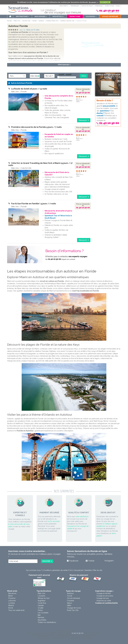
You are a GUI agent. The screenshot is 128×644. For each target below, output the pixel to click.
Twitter (91, 561)
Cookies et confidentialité (106, 603)
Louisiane (41, 596)
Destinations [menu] (23, 17)
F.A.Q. (71, 570)
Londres (12, 603)
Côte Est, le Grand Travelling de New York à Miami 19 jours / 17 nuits (40, 164)
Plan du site (98, 570)
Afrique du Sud (44, 598)
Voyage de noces (74, 608)
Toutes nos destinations (47, 622)
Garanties (88, 570)
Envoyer (46, 561)
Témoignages (75, 6)
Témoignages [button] (64, 65)
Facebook (74, 561)
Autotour (70, 593)
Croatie (41, 608)
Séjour (70, 603)
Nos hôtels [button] (58, 17)
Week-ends (12, 591)
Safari (69, 605)
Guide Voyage (109, 6)
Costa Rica (42, 603)
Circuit (70, 596)
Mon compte (64, 6)
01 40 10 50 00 (109, 11)
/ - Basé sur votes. (30, 30)
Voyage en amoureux (105, 596)
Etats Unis (41, 593)
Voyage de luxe (103, 598)
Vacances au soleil (104, 601)
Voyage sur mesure (110, 17)
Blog (118, 6)
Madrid (11, 605)
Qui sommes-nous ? (34, 570)
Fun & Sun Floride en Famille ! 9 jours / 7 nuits (34, 204)
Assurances (79, 570)
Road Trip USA (73, 610)
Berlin (11, 596)
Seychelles (42, 620)
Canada (41, 605)
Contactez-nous (87, 6)
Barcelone (12, 593)
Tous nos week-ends (16, 610)
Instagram (109, 561)
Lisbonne (12, 601)
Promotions (75, 17)
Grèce (40, 610)
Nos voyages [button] (41, 17)
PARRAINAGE (99, 6)
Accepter (104, 2)
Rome (11, 608)
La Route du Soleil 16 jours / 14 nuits (29, 89)
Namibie (41, 617)
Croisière (71, 601)
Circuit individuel (73, 598)
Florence (12, 598)
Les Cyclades (43, 613)
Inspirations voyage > (104, 591)
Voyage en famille (104, 593)
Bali (39, 615)
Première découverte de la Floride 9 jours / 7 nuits (36, 127)
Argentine (41, 601)
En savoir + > (94, 2)
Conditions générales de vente (55, 570)
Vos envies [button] (91, 17)
